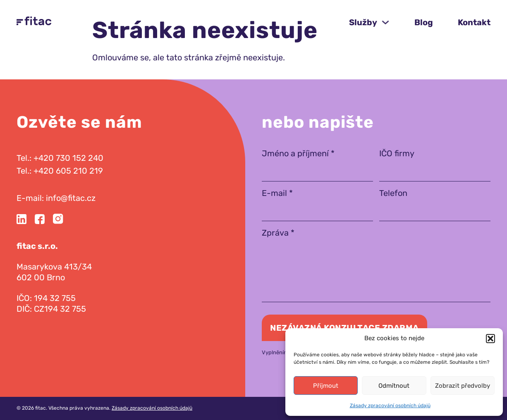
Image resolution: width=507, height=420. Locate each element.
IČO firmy (397, 153)
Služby (363, 22)
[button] (490, 339)
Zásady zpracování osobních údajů (390, 406)
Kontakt (474, 22)
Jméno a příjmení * (298, 153)
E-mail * (277, 193)
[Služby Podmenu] (385, 22)
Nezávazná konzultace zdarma (344, 328)
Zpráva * (278, 233)
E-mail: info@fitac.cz (56, 198)
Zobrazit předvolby (463, 386)
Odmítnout (394, 386)
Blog (424, 22)
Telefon (393, 193)
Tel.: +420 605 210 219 (60, 171)
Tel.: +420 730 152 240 (60, 158)
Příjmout (326, 386)
